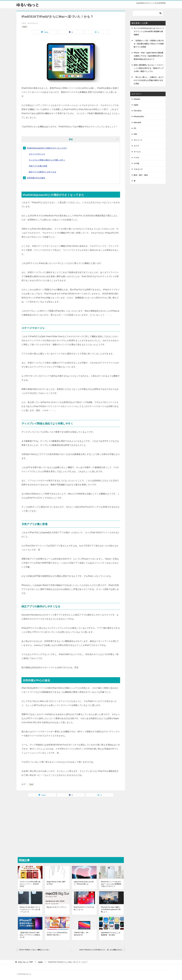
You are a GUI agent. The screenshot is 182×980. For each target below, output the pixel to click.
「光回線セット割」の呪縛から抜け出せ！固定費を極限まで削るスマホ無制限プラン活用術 (149, 44)
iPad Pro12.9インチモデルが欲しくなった (84, 908)
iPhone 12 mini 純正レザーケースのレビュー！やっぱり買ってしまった (30, 909)
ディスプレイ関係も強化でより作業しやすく (47, 160)
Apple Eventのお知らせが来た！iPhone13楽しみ (84, 883)
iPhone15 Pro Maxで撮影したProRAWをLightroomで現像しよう (111, 909)
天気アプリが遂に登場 (38, 166)
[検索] (148, 13)
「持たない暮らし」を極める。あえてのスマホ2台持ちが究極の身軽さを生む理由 (149, 80)
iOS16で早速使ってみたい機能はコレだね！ (35, 950)
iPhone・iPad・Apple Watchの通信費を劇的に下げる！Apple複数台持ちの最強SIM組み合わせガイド (149, 56)
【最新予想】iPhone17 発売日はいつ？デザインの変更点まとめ (30, 935)
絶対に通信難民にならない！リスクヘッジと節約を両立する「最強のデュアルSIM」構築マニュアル (149, 68)
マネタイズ (138, 169)
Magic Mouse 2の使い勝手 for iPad (56, 883)
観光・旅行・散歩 (141, 175)
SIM (135, 134)
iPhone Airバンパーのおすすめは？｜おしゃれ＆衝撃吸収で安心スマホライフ (111, 884)
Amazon (137, 99)
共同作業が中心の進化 (36, 178)
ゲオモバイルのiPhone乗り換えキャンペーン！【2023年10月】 (30, 884)
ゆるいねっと (28, 4)
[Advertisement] (71, 827)
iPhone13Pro (139, 117)
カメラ (136, 146)
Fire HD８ (138, 111)
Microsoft (137, 122)
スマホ (136, 158)
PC (135, 128)
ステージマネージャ (37, 154)
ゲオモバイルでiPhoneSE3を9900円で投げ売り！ (57, 934)
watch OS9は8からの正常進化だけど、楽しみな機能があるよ (101, 950)
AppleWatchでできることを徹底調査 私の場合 (111, 934)
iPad (31, 784)
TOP (25, 962)
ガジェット (138, 140)
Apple (25, 27)
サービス (137, 152)
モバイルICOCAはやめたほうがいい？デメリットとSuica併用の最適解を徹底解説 (149, 31)
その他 (136, 163)
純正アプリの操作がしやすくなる (42, 172)
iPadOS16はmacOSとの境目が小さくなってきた (47, 148)
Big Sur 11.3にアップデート (57, 907)
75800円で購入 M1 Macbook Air (81, 934)
